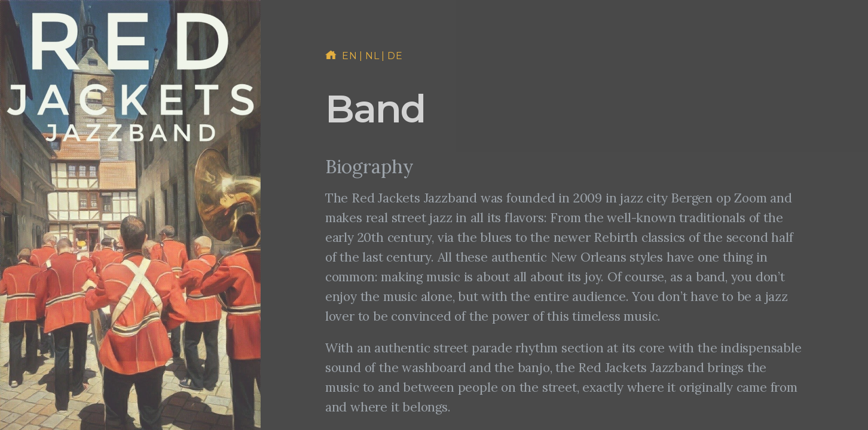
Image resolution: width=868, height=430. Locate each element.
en (349, 56)
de (395, 56)
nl (372, 56)
